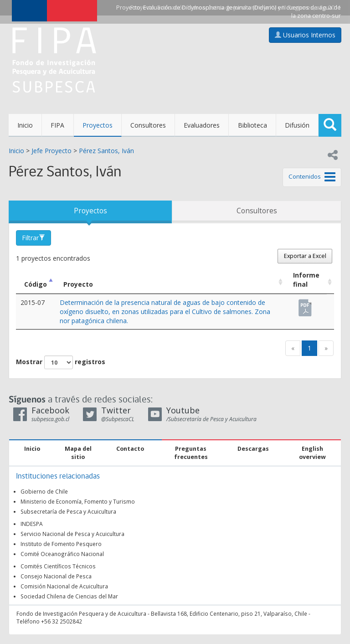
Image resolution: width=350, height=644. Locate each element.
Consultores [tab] (257, 211)
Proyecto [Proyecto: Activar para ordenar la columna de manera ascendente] (78, 284)
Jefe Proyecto (51, 151)
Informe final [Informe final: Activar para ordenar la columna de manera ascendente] (306, 280)
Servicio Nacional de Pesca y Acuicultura (72, 534)
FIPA (57, 125)
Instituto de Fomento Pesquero (61, 544)
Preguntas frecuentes (191, 453)
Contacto (130, 449)
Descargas (253, 449)
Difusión (297, 125)
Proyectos (98, 125)
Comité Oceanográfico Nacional (62, 554)
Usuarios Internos (305, 35)
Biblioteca (252, 125)
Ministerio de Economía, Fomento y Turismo (78, 501)
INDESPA (32, 524)
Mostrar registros (61, 362)
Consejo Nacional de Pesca (56, 576)
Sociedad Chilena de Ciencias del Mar (69, 596)
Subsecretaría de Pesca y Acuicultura (68, 511)
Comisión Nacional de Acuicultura (64, 586)
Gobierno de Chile (44, 491)
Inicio (25, 125)
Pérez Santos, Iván (106, 151)
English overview (312, 453)
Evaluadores (202, 125)
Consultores (148, 125)
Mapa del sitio (78, 453)
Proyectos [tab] (90, 211)
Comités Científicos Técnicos (58, 566)
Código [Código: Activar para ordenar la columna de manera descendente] (36, 284)
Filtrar (33, 238)
